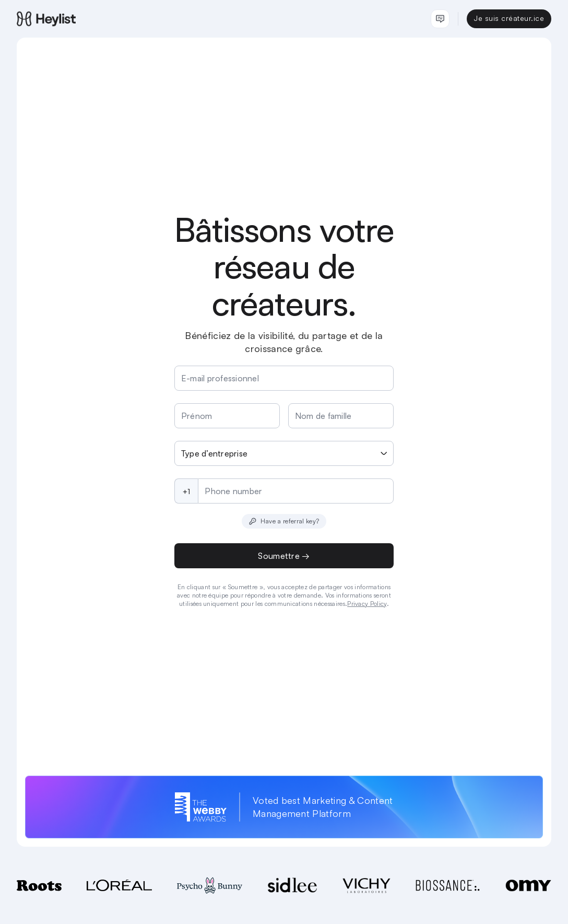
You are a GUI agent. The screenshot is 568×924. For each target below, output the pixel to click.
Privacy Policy (367, 604)
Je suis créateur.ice (509, 18)
